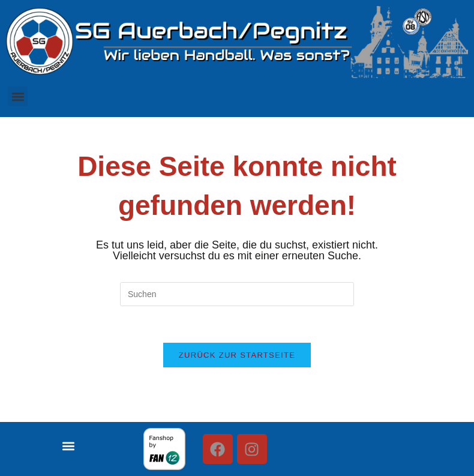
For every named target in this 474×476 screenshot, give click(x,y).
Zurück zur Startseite (237, 355)
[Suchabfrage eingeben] (237, 294)
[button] (18, 96)
